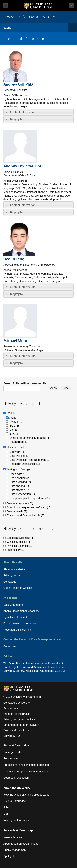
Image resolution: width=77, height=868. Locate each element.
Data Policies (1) (19, 456)
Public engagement (15, 850)
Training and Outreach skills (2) (26, 516)
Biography (17, 119)
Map (6, 814)
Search (72, 5)
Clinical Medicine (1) (19, 542)
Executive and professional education (26, 771)
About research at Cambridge (21, 844)
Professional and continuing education (26, 765)
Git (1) (13, 430)
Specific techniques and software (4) (29, 507)
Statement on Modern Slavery (21, 725)
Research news (13, 837)
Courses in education (16, 778)
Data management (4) (20, 503)
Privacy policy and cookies (19, 719)
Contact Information (23, 112)
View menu (5, 5)
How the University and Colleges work (26, 795)
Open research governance (20, 623)
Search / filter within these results (25, 383)
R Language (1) (19, 442)
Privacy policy (12, 576)
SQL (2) (14, 426)
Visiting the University (16, 820)
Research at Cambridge (18, 830)
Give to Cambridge (15, 801)
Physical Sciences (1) (20, 546)
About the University (17, 788)
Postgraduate (11, 758)
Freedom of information (17, 714)
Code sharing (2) (20, 478)
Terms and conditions (16, 730)
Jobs (6, 807)
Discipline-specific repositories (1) (30, 498)
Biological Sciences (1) (21, 538)
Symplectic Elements (16, 617)
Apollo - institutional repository (21, 611)
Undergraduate (12, 752)
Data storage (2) (19, 490)
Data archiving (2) (20, 482)
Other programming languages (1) (30, 438)
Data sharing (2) (19, 486)
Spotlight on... (12, 856)
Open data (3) (18, 474)
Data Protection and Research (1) (30, 460)
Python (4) (16, 422)
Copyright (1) (17, 452)
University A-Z (12, 736)
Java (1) (14, 434)
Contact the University (17, 703)
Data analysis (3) (17, 511)
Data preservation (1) (22, 494)
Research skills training (17, 630)
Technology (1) (16, 550)
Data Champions (13, 605)
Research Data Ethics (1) (25, 464)
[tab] (38, 112)
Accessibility (11, 708)
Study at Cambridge (16, 745)
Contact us (10, 582)
